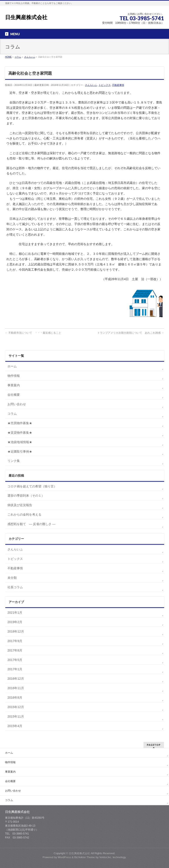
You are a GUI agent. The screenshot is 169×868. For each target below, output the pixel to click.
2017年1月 (15, 669)
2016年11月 (16, 688)
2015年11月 (16, 716)
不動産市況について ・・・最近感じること (33, 333)
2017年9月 (15, 641)
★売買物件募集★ (20, 423)
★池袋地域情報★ (20, 442)
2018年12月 (16, 631)
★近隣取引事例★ (20, 452)
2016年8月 (15, 698)
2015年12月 (16, 707)
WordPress (64, 857)
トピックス (105, 85)
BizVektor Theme (85, 857)
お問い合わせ (17, 404)
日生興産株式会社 (26, 17)
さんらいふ (91, 85)
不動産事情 (118, 85)
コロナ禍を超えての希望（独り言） (32, 486)
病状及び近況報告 (20, 505)
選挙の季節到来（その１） (26, 496)
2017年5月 (15, 660)
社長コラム (15, 587)
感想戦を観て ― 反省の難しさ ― (31, 524)
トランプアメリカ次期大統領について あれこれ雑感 (131, 333)
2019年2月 (15, 622)
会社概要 (14, 395)
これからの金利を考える (24, 515)
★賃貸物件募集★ (20, 433)
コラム (12, 414)
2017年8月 (15, 650)
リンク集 (14, 461)
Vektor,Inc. (106, 857)
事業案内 (14, 385)
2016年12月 (16, 679)
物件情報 (14, 376)
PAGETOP (154, 745)
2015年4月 (15, 726)
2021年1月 (15, 613)
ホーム (12, 366)
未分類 (12, 578)
